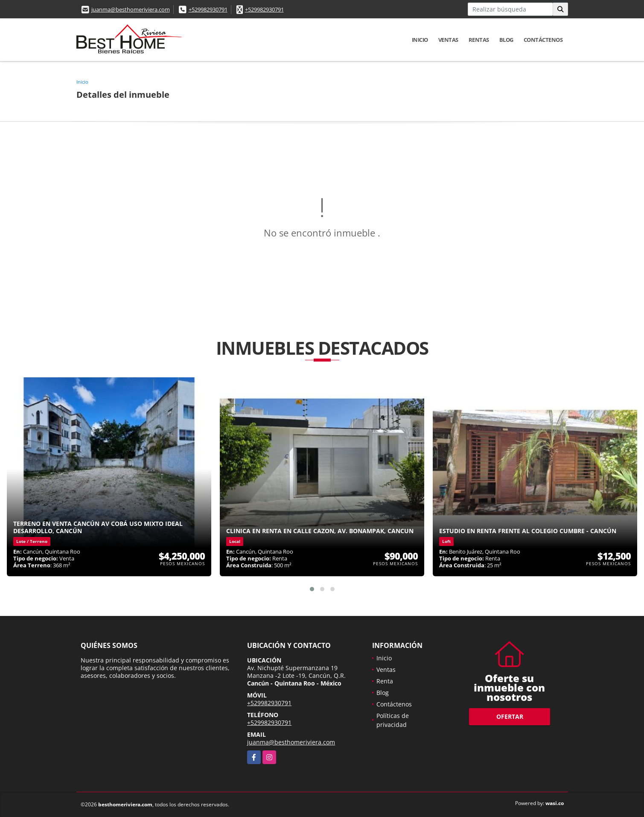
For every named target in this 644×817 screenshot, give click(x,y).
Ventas (448, 40)
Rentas (479, 40)
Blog (506, 40)
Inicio (420, 40)
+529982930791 (208, 9)
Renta (385, 681)
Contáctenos (543, 40)
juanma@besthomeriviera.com (131, 9)
